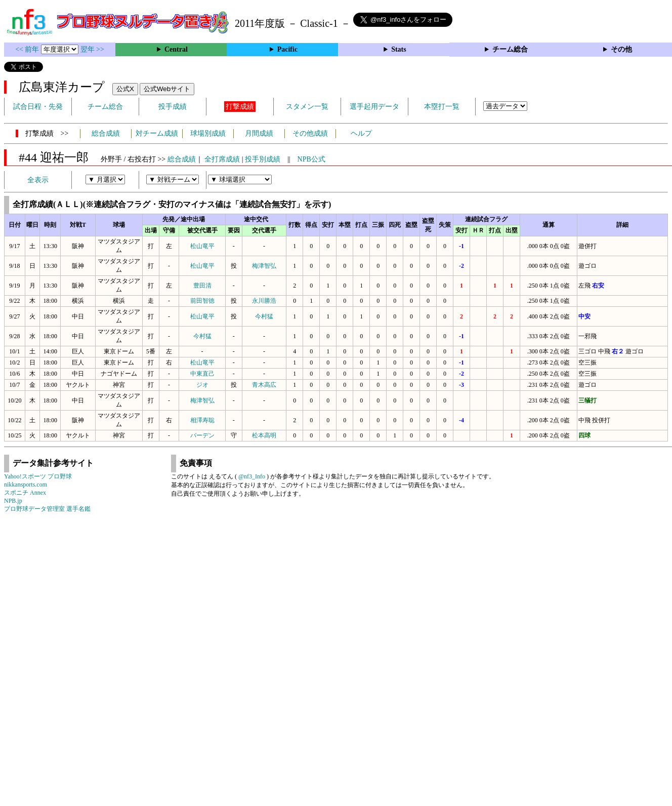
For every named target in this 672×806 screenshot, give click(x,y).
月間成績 (259, 133)
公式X (125, 89)
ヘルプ (361, 133)
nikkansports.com (26, 485)
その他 (621, 49)
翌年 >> (92, 49)
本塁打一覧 (442, 107)
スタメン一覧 (307, 107)
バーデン (202, 435)
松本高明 (264, 435)
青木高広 (264, 385)
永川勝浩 (264, 301)
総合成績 (106, 133)
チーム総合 (510, 49)
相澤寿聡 (202, 420)
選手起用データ (374, 107)
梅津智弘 (264, 266)
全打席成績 (222, 159)
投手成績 (173, 107)
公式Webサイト (167, 89)
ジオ (202, 385)
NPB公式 (311, 159)
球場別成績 (208, 133)
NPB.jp (13, 501)
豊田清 (202, 286)
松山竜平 (202, 246)
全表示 (38, 180)
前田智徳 (202, 301)
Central (176, 49)
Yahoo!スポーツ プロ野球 (38, 476)
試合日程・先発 (38, 107)
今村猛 (264, 316)
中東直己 (202, 374)
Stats (399, 49)
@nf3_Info (252, 476)
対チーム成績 (157, 133)
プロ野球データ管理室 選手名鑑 (47, 509)
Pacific (287, 49)
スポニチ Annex (25, 493)
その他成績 (310, 133)
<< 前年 (28, 49)
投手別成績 (263, 159)
